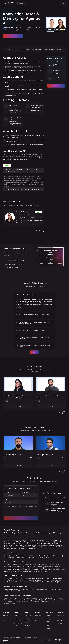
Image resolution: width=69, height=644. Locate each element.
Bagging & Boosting (9, 545)
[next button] (42, 231)
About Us (5, 615)
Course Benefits (14, 50)
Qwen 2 (41, 582)
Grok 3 (60, 582)
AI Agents (7, 556)
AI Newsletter (60, 623)
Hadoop (16, 600)
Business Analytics (48, 545)
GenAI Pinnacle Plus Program (26, 533)
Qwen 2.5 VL (47, 582)
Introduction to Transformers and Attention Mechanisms (20, 548)
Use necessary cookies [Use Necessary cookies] (59, 640)
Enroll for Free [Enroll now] (13, 36)
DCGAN (50, 568)
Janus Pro (57, 579)
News (46, 556)
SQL (11, 598)
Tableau (40, 545)
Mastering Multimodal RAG (34, 544)
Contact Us (6, 618)
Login (63, 3)
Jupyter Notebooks (18, 598)
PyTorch (40, 598)
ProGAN (55, 568)
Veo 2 (61, 579)
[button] (18, 393)
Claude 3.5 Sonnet (41, 580)
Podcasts (38, 621)
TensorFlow (27, 598)
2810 (6, 401)
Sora (36, 579)
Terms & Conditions (17, 506)
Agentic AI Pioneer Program (56, 533)
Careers (5, 621)
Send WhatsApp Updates (31, 507)
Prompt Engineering (24, 556)
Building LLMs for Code (48, 542)
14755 (39, 458)
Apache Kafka (34, 600)
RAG (12, 568)
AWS (40, 600)
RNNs (45, 568)
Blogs (15, 615)
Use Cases (41, 557)
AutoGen (60, 589)
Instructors (59, 50)
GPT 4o (27, 579)
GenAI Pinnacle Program (10, 533)
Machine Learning (12, 544)
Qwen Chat (54, 582)
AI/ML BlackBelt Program (41, 533)
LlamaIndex (7, 568)
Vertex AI (26, 582)
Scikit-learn (34, 598)
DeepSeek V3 (50, 579)
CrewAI (45, 589)
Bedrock (21, 582)
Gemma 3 (22, 580)
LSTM (53, 565)
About (6, 50)
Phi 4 (48, 580)
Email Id (6, 499)
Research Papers (21, 557)
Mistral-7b (15, 582)
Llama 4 (6, 579)
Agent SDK (16, 589)
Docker (21, 600)
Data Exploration (19, 601)
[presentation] (14, 513)
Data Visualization (9, 601)
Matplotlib (59, 598)
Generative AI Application (37, 556)
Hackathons (38, 615)
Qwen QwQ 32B (34, 582)
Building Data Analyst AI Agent (36, 547)
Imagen (36, 570)
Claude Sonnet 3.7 (30, 580)
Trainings (59, 618)
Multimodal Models (38, 568)
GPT (40, 565)
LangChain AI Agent (27, 568)
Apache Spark (52, 598)
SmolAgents (32, 589)
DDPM (14, 570)
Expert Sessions (18, 618)
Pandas (11, 600)
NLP (43, 600)
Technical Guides (53, 556)
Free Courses (28, 615)
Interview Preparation (10, 557)
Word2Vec (48, 565)
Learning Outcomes (25, 50)
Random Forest (49, 600)
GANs (5, 565)
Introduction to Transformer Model (51, 544)
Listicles (47, 557)
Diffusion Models (16, 566)
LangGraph (39, 589)
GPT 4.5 (17, 579)
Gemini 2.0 (16, 580)
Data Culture (60, 621)
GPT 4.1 (22, 579)
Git (25, 600)
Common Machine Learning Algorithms (40, 601)
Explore (22, 3)
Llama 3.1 (12, 579)
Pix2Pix (27, 565)
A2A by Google (24, 589)
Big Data (27, 601)
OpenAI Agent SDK (23, 540)
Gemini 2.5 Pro (8, 580)
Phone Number (25, 492)
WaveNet (11, 571)
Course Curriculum (49, 50)
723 (38, 401)
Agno (49, 589)
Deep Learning (22, 544)
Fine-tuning (17, 568)
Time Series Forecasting (31, 545)
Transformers (15, 565)
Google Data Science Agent (11, 603)
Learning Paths (18, 621)
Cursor (51, 571)
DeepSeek (15, 540)
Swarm (13, 591)
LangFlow (54, 589)
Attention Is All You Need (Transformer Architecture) (28, 571)
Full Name (6, 492)
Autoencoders (34, 565)
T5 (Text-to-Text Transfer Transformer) (49, 570)
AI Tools (60, 556)
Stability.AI (12, 542)
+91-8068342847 (55, 502)
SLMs (27, 566)
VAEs (9, 565)
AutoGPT (18, 591)
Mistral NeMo (8, 582)
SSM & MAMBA (19, 542)
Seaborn (6, 600)
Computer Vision (59, 600)
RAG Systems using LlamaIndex (33, 542)
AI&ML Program (29, 618)
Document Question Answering (25, 570)
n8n (5, 589)
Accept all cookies (46, 640)
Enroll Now (18, 406)
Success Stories (30, 557)
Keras (28, 600)
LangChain (58, 566)
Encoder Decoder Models (36, 566)
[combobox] (24, 495)
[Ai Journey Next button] (64, 413)
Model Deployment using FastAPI (19, 547)
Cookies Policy (6, 640)
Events (37, 618)
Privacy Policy (34, 639)
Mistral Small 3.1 (59, 580)
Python (57, 542)
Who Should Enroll (37, 50)
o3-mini (32, 579)
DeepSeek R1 (42, 579)
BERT (43, 565)
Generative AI (8, 540)
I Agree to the (14, 506)
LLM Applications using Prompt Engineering (41, 540)
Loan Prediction (20, 545)
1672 (6, 458)
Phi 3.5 (52, 580)
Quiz (36, 557)
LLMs (23, 566)
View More (35, 352)
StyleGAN (22, 565)
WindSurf (45, 571)
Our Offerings (61, 615)
